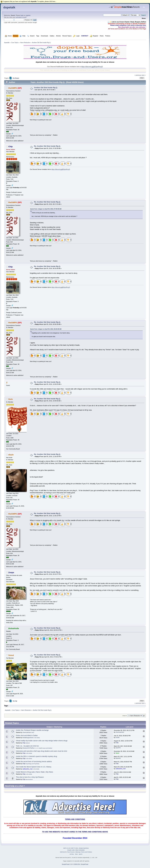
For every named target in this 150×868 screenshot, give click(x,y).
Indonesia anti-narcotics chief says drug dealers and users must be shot (41, 751)
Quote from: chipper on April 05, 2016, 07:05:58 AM (46, 209)
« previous (138, 75)
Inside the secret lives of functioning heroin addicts (34, 762)
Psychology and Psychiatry (33, 764)
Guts (10, 399)
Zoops (11, 572)
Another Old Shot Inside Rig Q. (46, 88)
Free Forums (71, 852)
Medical (28, 743)
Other (33, 733)
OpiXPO (118, 748)
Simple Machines (84, 848)
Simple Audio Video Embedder (76, 850)
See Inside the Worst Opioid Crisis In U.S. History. (34, 767)
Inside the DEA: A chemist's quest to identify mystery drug (36, 756)
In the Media (37, 738)
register (28, 15)
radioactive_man (27, 769)
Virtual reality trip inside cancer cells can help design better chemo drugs (42, 741)
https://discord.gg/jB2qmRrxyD (92, 67)
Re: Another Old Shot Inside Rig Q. (47, 146)
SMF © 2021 (75, 848)
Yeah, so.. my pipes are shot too (27, 746)
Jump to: (125, 716)
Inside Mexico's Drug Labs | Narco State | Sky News (34, 772)
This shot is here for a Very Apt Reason (30, 777)
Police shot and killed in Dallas (27, 736)
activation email (21, 17)
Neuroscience (29, 779)
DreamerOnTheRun (28, 748)
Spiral (117, 753)
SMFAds (62, 852)
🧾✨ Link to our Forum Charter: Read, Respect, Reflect (127, 22)
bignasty (118, 758)
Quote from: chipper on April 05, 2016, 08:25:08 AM (46, 329)
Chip (10, 146)
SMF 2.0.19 (67, 848)
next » (144, 75)
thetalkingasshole (28, 738)
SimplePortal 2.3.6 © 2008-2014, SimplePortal (75, 864)
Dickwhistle (14, 628)
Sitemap (78, 852)
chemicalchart (27, 732)
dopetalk (9, 7)
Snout (11, 655)
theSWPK (13, 88)
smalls (118, 737)
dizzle (11, 455)
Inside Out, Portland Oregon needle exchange (32, 730)
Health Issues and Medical (45, 748)
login (22, 15)
